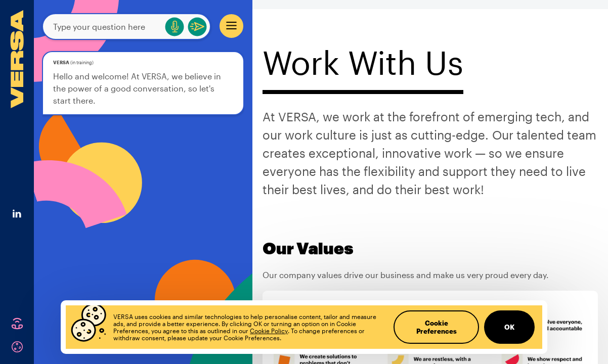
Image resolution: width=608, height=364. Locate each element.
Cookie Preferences (437, 327)
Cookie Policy (269, 331)
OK (509, 327)
